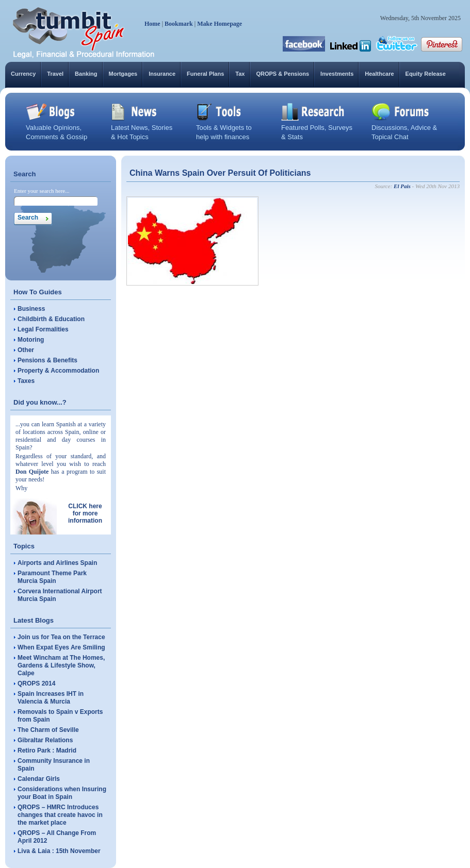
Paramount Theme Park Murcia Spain (52, 577)
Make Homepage (220, 24)
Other (26, 350)
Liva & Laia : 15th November (59, 851)
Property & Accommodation (58, 371)
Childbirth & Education (51, 319)
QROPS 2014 (36, 683)
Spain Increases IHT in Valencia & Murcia (51, 698)
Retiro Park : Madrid (47, 750)
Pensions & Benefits (47, 360)
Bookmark (179, 24)
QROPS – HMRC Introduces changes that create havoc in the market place (60, 815)
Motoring (31, 340)
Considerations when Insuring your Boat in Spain (62, 793)
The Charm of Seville (48, 730)
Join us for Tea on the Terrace (61, 637)
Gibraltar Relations (45, 740)
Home (152, 24)
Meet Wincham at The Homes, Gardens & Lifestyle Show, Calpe (61, 665)
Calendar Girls (39, 779)
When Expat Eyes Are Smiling (61, 647)
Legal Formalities (43, 329)
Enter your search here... (42, 191)
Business (31, 309)
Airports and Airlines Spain (57, 563)
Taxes (26, 381)
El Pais (402, 186)
